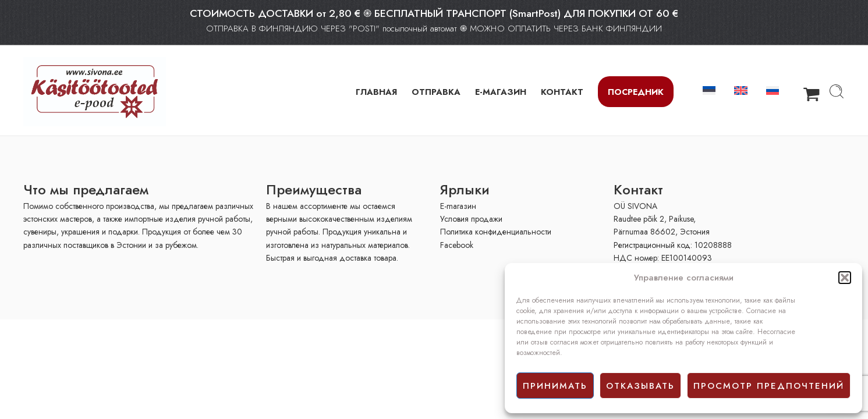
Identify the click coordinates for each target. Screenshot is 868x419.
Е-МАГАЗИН (501, 92)
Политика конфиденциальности (496, 232)
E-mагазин (458, 206)
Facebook (457, 245)
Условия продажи (471, 219)
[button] (845, 278)
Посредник (636, 92)
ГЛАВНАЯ (376, 92)
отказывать (640, 386)
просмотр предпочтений (769, 386)
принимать (555, 386)
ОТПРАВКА (436, 92)
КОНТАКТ (562, 92)
